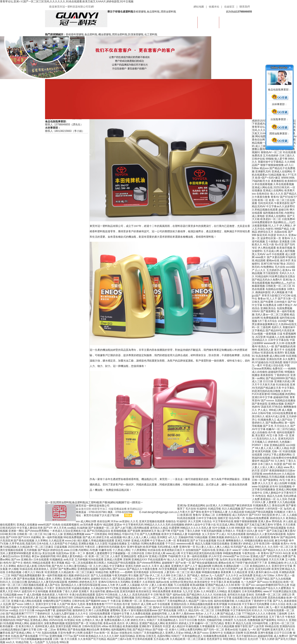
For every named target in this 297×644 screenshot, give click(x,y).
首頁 (187, 21)
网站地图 (260, 136)
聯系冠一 (138, 502)
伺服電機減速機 (117, 509)
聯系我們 (245, 7)
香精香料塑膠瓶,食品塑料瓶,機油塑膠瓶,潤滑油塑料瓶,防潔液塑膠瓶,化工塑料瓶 (112, 34)
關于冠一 (127, 502)
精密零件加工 (100, 509)
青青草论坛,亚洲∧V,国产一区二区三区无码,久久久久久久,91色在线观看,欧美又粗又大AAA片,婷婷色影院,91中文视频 (67, 2)
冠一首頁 (50, 502)
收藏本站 (214, 7)
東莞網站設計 (135, 509)
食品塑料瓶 (79, 502)
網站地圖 (199, 7)
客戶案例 (105, 502)
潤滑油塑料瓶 (208, 21)
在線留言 (229, 7)
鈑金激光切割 (84, 509)
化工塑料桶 (92, 502)
